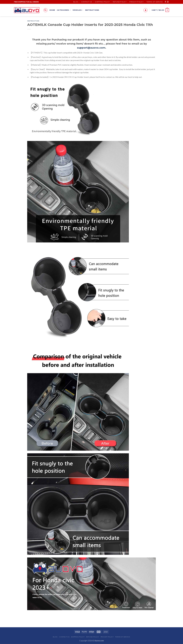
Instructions (92, 10)
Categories (64, 10)
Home (52, 10)
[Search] (45, 10)
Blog (76, 2)
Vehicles (78, 10)
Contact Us (87, 2)
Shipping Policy (102, 2)
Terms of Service (155, 2)
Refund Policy (120, 2)
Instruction (33, 21)
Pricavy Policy (136, 2)
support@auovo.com (91, 48)
